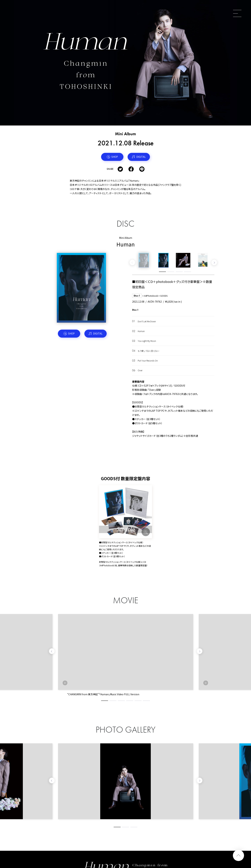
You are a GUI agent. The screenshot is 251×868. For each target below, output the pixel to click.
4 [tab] (188, 272)
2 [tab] (171, 272)
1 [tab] (162, 272)
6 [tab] (146, 701)
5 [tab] (138, 701)
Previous (132, 262)
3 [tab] (179, 272)
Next (214, 262)
